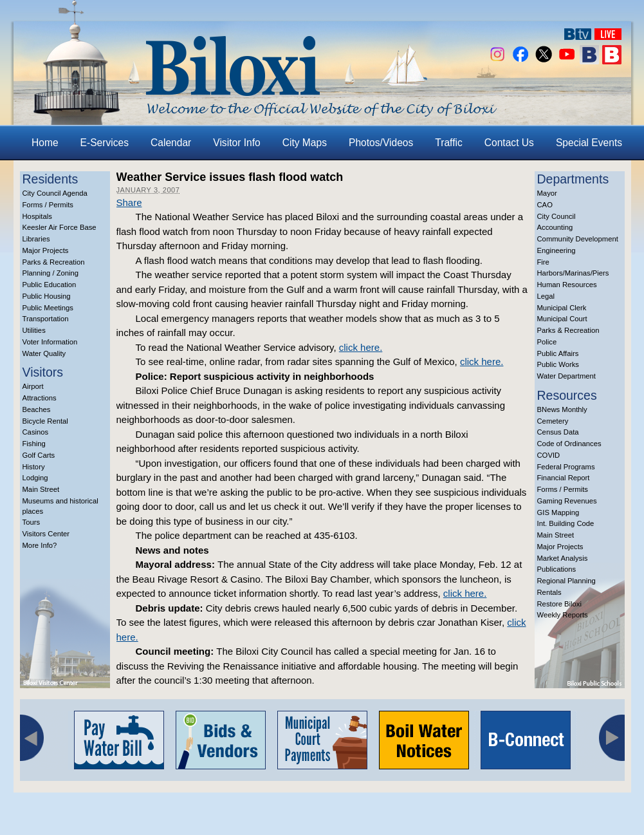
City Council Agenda (55, 193)
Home (45, 143)
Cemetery (553, 421)
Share (129, 202)
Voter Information (50, 342)
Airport (33, 386)
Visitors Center (46, 534)
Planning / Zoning (51, 273)
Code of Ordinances (569, 444)
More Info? (40, 545)
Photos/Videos (381, 143)
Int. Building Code (566, 523)
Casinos (36, 432)
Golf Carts (39, 455)
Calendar (171, 143)
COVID (549, 455)
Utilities (34, 330)
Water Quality (44, 353)
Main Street (41, 489)
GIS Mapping (558, 512)
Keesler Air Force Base (60, 227)
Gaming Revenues (567, 501)
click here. (361, 347)
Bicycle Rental (45, 421)
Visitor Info (236, 143)
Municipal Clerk (562, 308)
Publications (557, 569)
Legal (546, 296)
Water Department (567, 376)
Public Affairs (558, 353)
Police (547, 342)
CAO (545, 205)
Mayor (547, 193)
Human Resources (567, 285)
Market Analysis (563, 558)
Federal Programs (566, 467)
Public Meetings (48, 308)
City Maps (305, 143)
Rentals (549, 592)
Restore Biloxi (559, 604)
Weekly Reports (563, 615)
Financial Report (564, 478)
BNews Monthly (562, 409)
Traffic (448, 143)
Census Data (558, 432)
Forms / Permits (48, 205)
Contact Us (509, 143)
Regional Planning (566, 581)
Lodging (35, 478)
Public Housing (47, 296)
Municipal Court (562, 319)
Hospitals (37, 216)
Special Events (589, 143)
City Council (557, 216)
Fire (543, 262)
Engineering (557, 250)
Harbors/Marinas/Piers (573, 273)
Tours (32, 522)
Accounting (555, 227)
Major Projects (46, 250)
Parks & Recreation (54, 262)
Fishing (34, 444)
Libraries (36, 239)
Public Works (558, 364)
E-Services (105, 143)
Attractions (40, 398)
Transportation (46, 319)
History (34, 467)
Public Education (50, 285)
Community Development (578, 239)
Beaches (37, 409)
